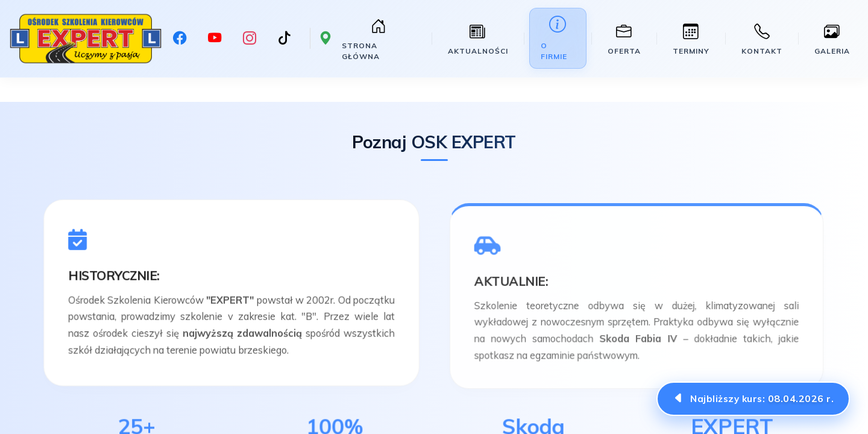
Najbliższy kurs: (762, 398)
